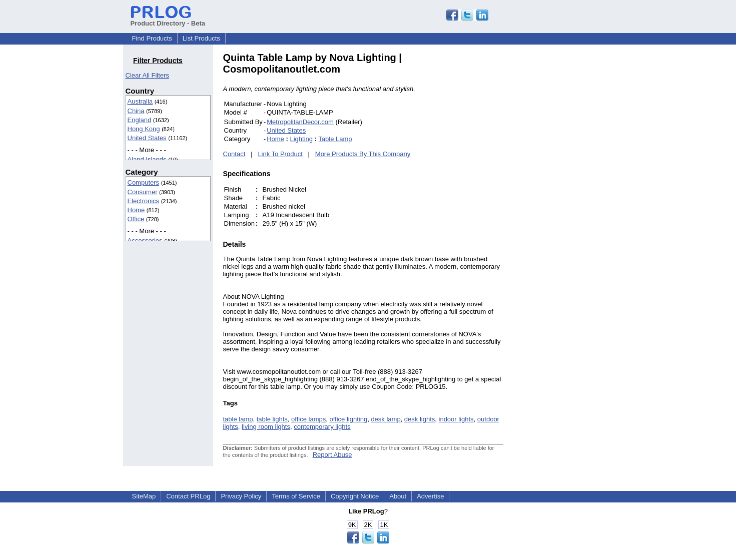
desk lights (420, 419)
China (136, 111)
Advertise (430, 496)
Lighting (301, 139)
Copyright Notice (355, 496)
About (398, 496)
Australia (140, 101)
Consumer (143, 192)
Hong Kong (144, 129)
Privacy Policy (241, 496)
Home (136, 210)
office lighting (348, 419)
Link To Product (280, 154)
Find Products (152, 38)
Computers (144, 182)
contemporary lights (322, 427)
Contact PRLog (188, 496)
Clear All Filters (147, 75)
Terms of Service (296, 496)
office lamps (308, 419)
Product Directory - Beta (168, 20)
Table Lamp (335, 139)
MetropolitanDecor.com (300, 122)
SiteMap (144, 496)
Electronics (144, 201)
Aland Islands (147, 159)
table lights (272, 419)
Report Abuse (332, 455)
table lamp (238, 419)
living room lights (266, 427)
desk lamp (386, 419)
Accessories (145, 240)
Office (136, 219)
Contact (234, 154)
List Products (201, 38)
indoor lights (456, 419)
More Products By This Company (363, 154)
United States (147, 138)
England (140, 120)
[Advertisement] (571, 202)
